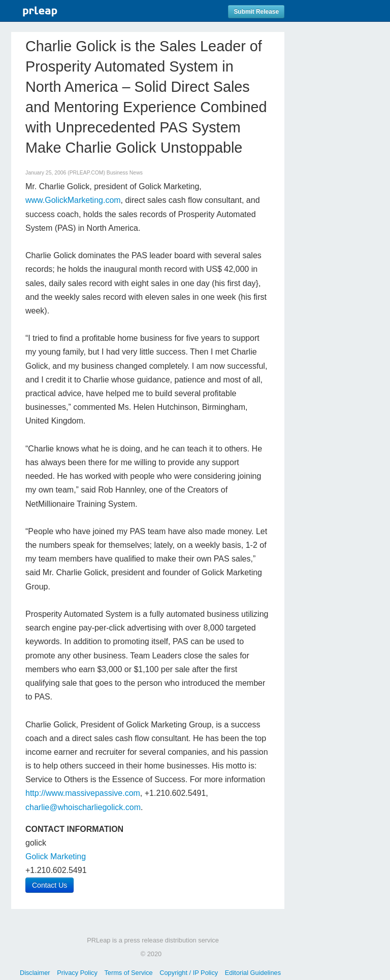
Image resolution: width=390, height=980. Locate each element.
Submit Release (256, 12)
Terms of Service (128, 973)
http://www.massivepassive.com (83, 793)
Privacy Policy (77, 973)
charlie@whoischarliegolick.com (83, 807)
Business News (125, 173)
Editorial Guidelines (253, 973)
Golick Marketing (56, 856)
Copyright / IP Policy (189, 973)
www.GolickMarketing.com (73, 200)
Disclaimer (35, 973)
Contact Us (50, 885)
